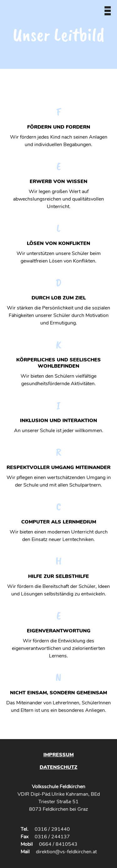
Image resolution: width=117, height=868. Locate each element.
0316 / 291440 (52, 829)
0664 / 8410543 (58, 844)
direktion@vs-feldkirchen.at (66, 852)
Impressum (58, 755)
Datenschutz (58, 767)
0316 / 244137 (52, 837)
